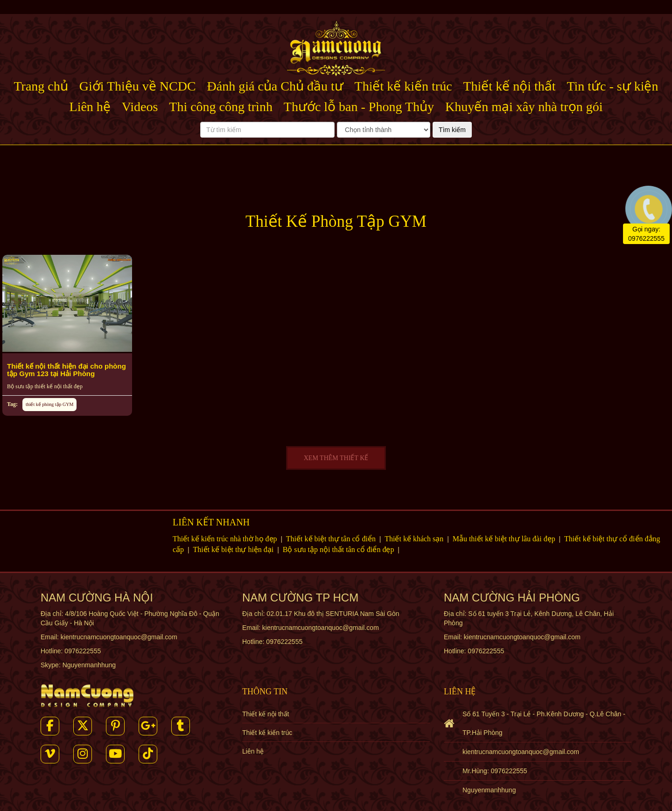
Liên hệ (90, 107)
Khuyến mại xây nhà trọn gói (524, 107)
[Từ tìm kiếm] (267, 130)
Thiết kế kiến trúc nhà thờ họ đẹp (226, 539)
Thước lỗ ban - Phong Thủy (359, 107)
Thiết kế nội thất (509, 86)
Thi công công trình (221, 107)
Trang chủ (41, 86)
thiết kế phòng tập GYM (49, 404)
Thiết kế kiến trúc (403, 86)
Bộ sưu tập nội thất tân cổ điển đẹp (339, 549)
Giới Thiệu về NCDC (138, 86)
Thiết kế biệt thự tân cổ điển (332, 539)
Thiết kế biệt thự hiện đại (234, 549)
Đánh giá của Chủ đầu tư (275, 86)
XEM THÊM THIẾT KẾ (336, 458)
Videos (140, 107)
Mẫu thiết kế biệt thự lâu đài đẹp (505, 539)
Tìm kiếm (452, 130)
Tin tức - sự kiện (612, 86)
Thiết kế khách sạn (415, 539)
